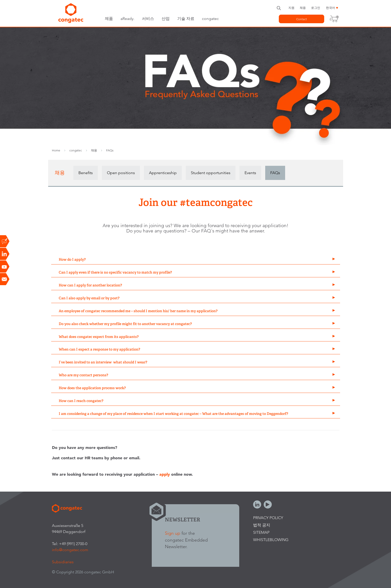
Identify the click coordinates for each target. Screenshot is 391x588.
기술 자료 (186, 19)
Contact (302, 19)
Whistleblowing (271, 540)
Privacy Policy (268, 518)
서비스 (148, 19)
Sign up (173, 533)
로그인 (316, 8)
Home (56, 150)
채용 (303, 8)
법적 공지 (262, 525)
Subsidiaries (63, 562)
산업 (166, 19)
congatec (210, 19)
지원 (291, 8)
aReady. (127, 19)
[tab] (196, 260)
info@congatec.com (70, 550)
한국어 (330, 8)
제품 (109, 19)
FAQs (110, 150)
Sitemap (261, 532)
